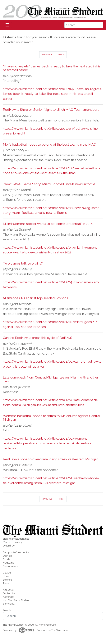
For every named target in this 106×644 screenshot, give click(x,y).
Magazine (8, 563)
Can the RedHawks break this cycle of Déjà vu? (38, 338)
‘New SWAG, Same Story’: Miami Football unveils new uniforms (49, 184)
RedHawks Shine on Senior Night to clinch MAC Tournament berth (52, 110)
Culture (7, 573)
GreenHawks (10, 566)
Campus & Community (16, 552)
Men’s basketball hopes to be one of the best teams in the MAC (49, 144)
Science (7, 580)
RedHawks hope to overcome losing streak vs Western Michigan (51, 459)
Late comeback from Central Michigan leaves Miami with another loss (51, 379)
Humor (7, 576)
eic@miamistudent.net (16, 539)
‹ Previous (47, 55)
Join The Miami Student (16, 600)
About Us (8, 590)
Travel (6, 583)
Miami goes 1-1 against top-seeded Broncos (35, 298)
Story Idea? (9, 604)
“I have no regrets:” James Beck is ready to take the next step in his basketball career (52, 68)
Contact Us (9, 593)
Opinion (7, 556)
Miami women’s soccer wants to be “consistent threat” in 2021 (48, 224)
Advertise (8, 597)
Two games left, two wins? (23, 263)
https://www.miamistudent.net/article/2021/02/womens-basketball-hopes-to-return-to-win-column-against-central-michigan (47, 443)
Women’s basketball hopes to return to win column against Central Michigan (51, 418)
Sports (7, 559)
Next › (61, 55)
